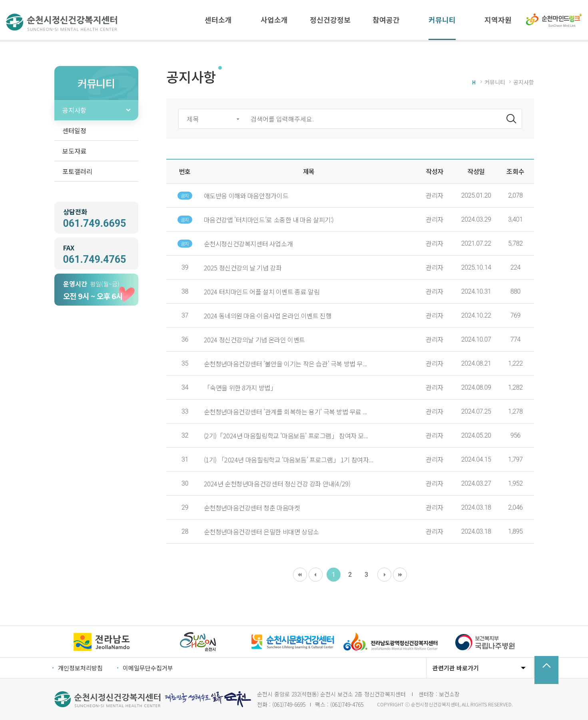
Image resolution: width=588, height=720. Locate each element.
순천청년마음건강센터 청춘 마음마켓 (252, 508)
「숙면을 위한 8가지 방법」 (240, 388)
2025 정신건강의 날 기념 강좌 (243, 268)
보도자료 (74, 151)
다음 (384, 575)
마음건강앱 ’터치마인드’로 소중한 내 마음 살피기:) (269, 220)
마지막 (400, 575)
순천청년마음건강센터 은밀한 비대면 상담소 (261, 532)
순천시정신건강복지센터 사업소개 (248, 244)
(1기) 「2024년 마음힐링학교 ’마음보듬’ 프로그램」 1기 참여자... (289, 460)
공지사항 (74, 110)
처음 (300, 575)
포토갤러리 (77, 171)
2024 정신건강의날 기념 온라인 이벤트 (254, 340)
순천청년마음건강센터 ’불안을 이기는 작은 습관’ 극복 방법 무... (285, 364)
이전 (316, 575)
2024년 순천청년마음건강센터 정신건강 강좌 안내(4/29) (277, 484)
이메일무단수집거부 (148, 668)
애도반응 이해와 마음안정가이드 (246, 196)
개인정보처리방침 (80, 668)
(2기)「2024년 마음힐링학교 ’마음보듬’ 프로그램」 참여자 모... (286, 436)
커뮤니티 (495, 82)
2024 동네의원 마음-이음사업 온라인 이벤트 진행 (268, 316)
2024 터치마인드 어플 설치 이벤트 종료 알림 (262, 292)
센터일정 (74, 130)
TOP (546, 670)
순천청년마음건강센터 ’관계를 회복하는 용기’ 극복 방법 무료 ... (285, 412)
